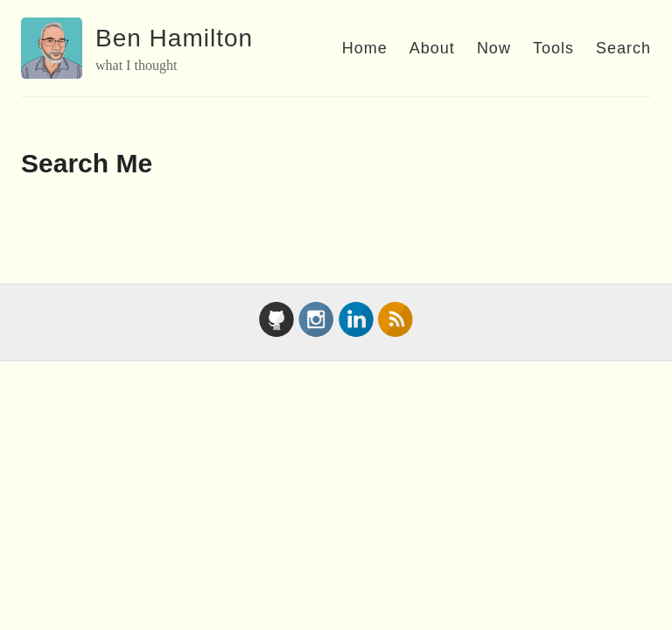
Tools (553, 48)
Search (623, 48)
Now (494, 48)
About (432, 48)
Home (365, 48)
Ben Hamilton (174, 38)
